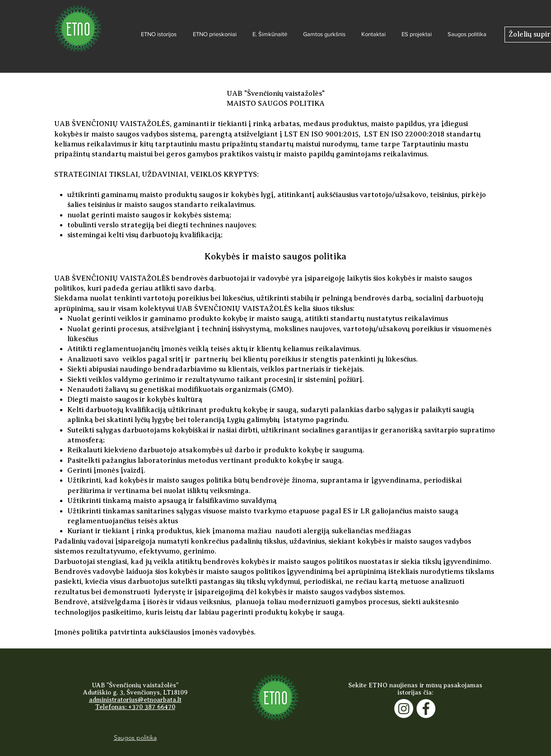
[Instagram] (404, 709)
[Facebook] (426, 709)
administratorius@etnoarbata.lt (135, 700)
